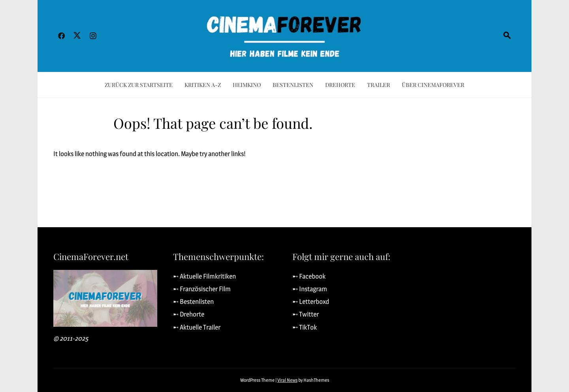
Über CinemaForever (433, 85)
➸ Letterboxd (311, 302)
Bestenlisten (293, 85)
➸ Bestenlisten (193, 302)
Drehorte (340, 85)
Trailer (379, 85)
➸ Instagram (310, 289)
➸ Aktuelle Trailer (197, 327)
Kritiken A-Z (203, 85)
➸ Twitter (306, 314)
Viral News (287, 380)
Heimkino (247, 85)
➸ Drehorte (189, 314)
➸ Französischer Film (202, 289)
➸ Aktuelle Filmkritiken (204, 276)
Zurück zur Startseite (139, 85)
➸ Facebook (309, 276)
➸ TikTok (305, 327)
